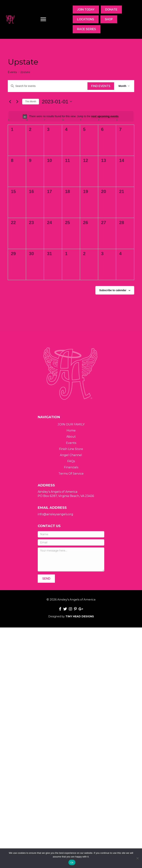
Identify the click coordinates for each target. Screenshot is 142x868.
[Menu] (43, 19)
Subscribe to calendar (113, 290)
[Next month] (17, 101)
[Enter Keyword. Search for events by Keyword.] (48, 86)
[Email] (71, 542)
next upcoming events (105, 116)
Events (12, 72)
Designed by (71, 616)
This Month (31, 101)
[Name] (71, 534)
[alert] (71, 116)
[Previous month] (10, 101)
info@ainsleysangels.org (55, 514)
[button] (46, 579)
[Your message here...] (71, 559)
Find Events (101, 86)
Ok (72, 863)
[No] (137, 858)
